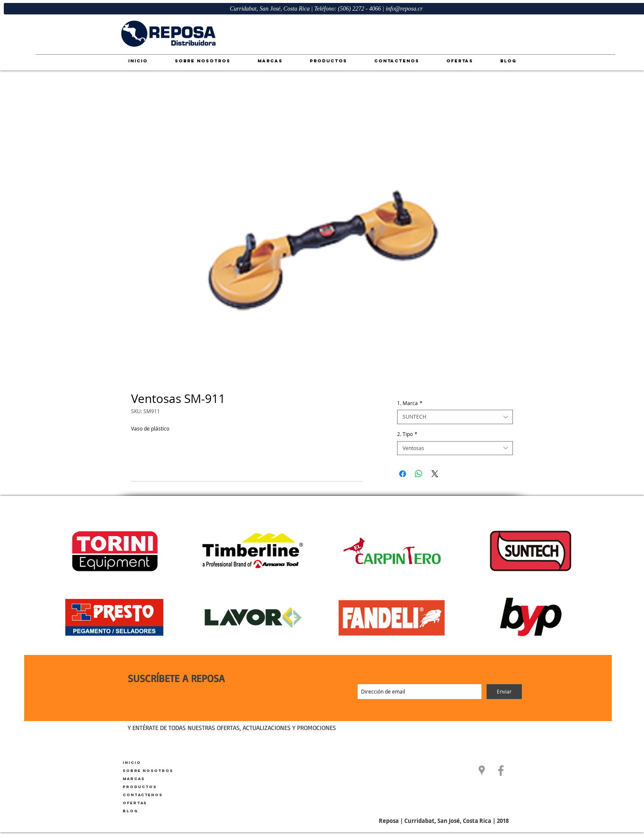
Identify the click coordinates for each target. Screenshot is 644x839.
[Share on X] (435, 474)
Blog (130, 811)
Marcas (134, 779)
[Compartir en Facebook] (403, 474)
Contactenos (143, 795)
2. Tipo (407, 434)
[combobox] (455, 417)
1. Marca (410, 403)
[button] (482, 770)
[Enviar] (504, 692)
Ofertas (135, 803)
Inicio (132, 762)
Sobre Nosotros (148, 770)
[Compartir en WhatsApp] (419, 474)
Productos (140, 787)
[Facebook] (501, 770)
